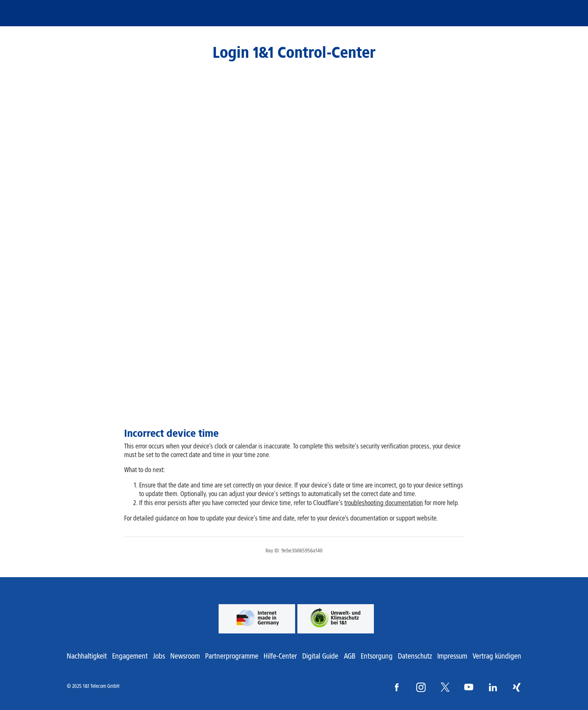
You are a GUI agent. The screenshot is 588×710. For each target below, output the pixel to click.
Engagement (130, 656)
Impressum (452, 656)
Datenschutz (415, 656)
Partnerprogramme (232, 656)
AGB (350, 656)
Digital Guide (320, 656)
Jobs (159, 656)
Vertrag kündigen (497, 656)
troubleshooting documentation (384, 503)
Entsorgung (377, 656)
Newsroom (185, 656)
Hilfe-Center (280, 656)
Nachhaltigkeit (87, 656)
